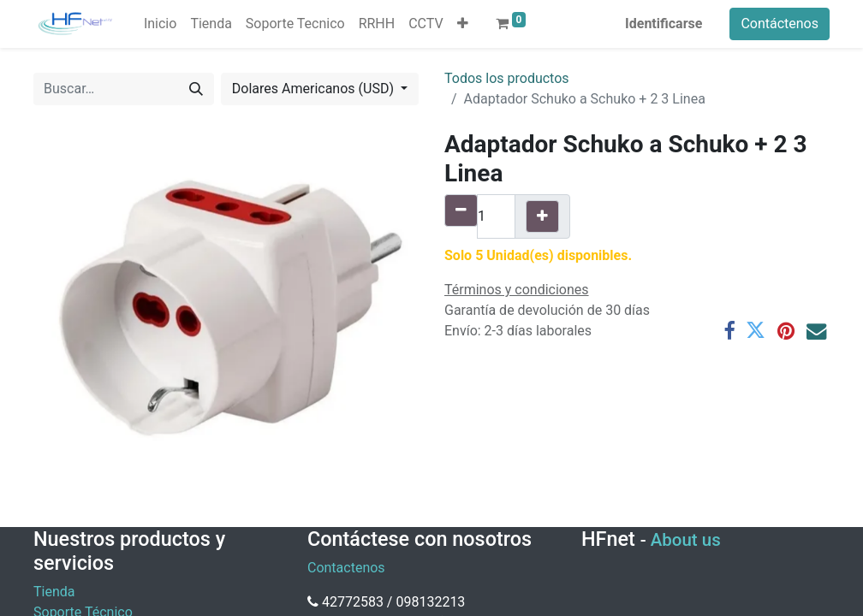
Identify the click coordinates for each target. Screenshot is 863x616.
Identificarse (664, 24)
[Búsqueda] (196, 89)
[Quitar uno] (461, 210)
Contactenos (346, 568)
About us (686, 540)
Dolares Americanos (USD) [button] (315, 89)
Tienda (54, 592)
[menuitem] (160, 24)
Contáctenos (780, 24)
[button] (463, 24)
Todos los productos (507, 78)
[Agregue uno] (542, 216)
